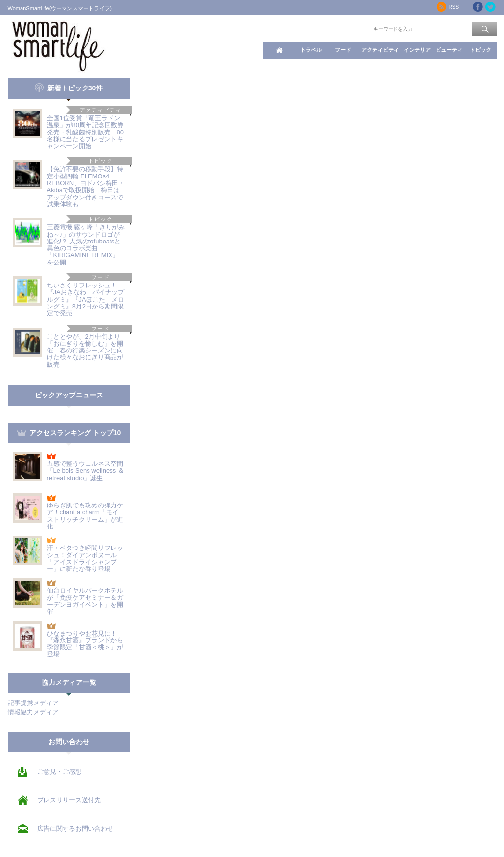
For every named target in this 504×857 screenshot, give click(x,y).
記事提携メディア (33, 703)
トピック (481, 50)
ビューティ (449, 50)
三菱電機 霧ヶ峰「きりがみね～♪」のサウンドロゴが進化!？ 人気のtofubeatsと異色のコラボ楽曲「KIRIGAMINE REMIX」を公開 (86, 244)
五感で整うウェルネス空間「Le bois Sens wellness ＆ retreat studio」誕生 (86, 471)
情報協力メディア (33, 712)
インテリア (417, 50)
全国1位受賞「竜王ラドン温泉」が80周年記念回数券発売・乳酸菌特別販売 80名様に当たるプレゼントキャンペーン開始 (85, 132)
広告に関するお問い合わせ (75, 828)
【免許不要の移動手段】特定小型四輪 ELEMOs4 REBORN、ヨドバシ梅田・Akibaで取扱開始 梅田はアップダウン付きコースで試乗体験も (86, 186)
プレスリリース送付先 (69, 800)
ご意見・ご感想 (59, 772)
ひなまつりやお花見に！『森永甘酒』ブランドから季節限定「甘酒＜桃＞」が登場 (85, 644)
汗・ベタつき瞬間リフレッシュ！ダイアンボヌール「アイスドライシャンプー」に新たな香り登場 (85, 558)
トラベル (311, 50)
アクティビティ (380, 50)
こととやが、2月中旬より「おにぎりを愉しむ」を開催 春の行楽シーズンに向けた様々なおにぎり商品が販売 (85, 351)
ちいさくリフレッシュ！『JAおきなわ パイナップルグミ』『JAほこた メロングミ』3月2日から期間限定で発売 (86, 299)
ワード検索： (355, 28)
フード (343, 50)
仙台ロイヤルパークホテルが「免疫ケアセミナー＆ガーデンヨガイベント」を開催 (85, 601)
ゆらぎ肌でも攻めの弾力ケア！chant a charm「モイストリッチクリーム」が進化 (85, 516)
